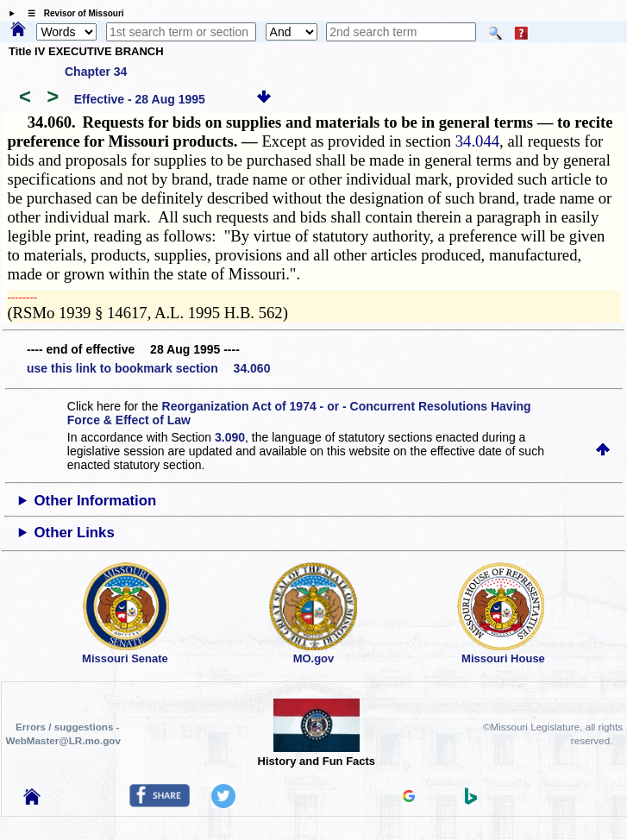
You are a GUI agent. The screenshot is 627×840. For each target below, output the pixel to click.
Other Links (75, 533)
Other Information (96, 501)
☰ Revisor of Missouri (72, 13)
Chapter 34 (96, 72)
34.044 (477, 141)
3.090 (230, 437)
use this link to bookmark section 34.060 (148, 368)
